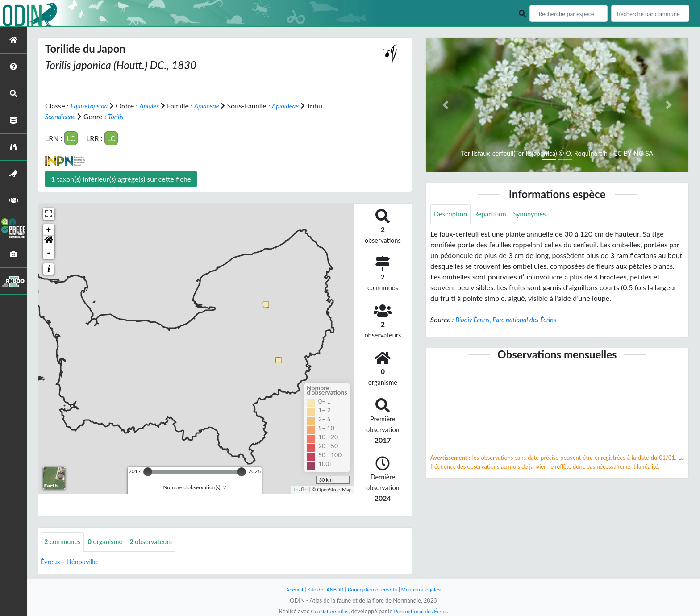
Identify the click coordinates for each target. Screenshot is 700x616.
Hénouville (85, 562)
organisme (110, 542)
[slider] (148, 471)
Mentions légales (426, 589)
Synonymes (537, 214)
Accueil (288, 589)
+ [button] (49, 229)
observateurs (160, 542)
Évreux (51, 562)
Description (452, 214)
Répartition (495, 214)
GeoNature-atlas (327, 611)
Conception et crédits (373, 589)
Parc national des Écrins (423, 611)
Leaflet (301, 489)
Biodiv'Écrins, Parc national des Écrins (511, 320)
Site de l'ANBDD (322, 589)
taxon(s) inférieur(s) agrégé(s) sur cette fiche (121, 178)
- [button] (49, 253)
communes (64, 542)
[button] (49, 241)
